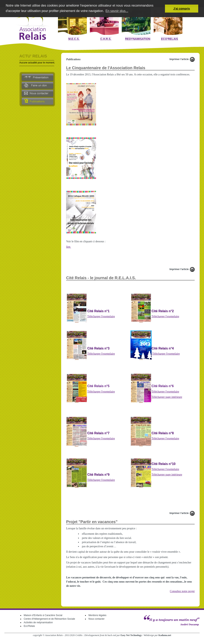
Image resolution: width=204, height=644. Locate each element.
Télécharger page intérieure (167, 397)
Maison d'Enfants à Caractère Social (43, 615)
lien (69, 247)
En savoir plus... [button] (117, 11)
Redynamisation (138, 39)
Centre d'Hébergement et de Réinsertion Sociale (49, 619)
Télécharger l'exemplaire (101, 316)
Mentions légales (97, 615)
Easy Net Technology (131, 635)
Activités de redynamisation (38, 622)
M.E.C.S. (74, 39)
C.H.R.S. (106, 39)
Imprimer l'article (179, 59)
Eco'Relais (169, 39)
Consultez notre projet (182, 591)
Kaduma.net (165, 635)
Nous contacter (97, 619)
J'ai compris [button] (182, 9)
